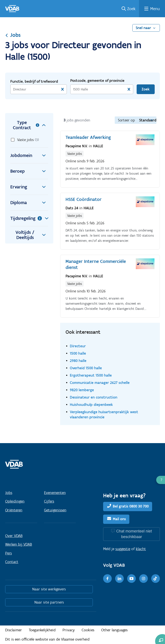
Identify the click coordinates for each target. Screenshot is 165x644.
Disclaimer (14, 630)
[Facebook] (107, 579)
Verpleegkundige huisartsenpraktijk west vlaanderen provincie (104, 414)
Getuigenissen (55, 510)
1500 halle (78, 353)
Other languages (114, 630)
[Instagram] (144, 579)
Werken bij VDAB (19, 544)
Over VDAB (14, 536)
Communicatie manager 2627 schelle (100, 383)
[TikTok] (156, 579)
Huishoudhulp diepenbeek (91, 404)
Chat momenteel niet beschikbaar (134, 534)
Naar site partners (49, 602)
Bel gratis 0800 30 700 (131, 506)
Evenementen (55, 493)
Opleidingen (15, 501)
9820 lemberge (82, 390)
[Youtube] (131, 579)
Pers (8, 553)
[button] (161, 480)
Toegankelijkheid (42, 630)
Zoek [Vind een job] (146, 89)
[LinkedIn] (119, 579)
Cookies (88, 630)
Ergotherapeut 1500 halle (91, 375)
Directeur (78, 346)
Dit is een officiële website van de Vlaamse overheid (47, 639)
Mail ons (119, 519)
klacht (141, 549)
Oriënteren (14, 510)
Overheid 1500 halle (86, 368)
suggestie (123, 549)
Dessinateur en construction (94, 397)
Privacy (69, 630)
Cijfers (49, 501)
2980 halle (78, 361)
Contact (12, 562)
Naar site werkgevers (49, 589)
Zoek (131, 9)
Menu (155, 9)
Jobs (13, 35)
